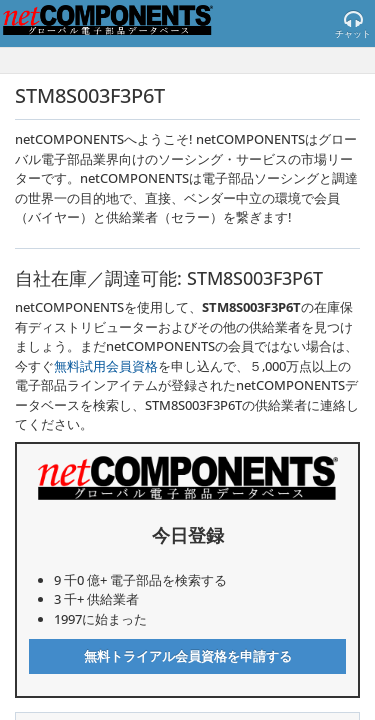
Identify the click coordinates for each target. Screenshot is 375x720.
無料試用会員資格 (106, 366)
